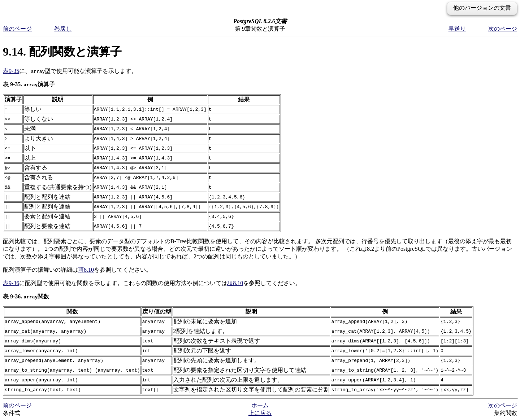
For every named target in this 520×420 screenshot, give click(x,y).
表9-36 (11, 283)
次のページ (503, 29)
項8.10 (86, 270)
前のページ (17, 29)
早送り (457, 29)
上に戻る (260, 413)
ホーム (260, 405)
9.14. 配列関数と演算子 (62, 52)
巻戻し (63, 29)
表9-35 (11, 71)
